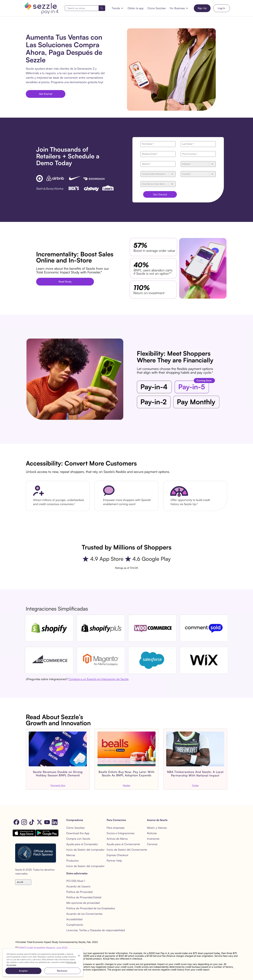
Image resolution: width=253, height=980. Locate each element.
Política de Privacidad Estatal (84, 897)
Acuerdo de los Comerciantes (84, 914)
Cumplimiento (75, 925)
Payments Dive (58, 785)
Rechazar (62, 971)
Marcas (71, 855)
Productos (72, 861)
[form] (85, 8)
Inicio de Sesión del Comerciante (127, 850)
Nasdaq (126, 785)
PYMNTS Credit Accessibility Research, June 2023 (42, 948)
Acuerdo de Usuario (78, 886)
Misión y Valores (157, 828)
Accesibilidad (74, 919)
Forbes (195, 785)
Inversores (153, 839)
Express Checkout (117, 855)
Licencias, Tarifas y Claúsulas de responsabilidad (96, 930)
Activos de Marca (117, 839)
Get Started (46, 94)
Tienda (116, 8)
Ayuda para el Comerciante (123, 844)
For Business (177, 8)
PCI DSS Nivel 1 (76, 881)
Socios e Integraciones (120, 833)
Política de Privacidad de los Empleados (91, 908)
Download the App (78, 833)
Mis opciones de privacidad (83, 903)
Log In (221, 8)
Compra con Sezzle (78, 839)
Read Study (65, 282)
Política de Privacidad (79, 892)
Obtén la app (136, 8)
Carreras (152, 844)
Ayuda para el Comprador (82, 844)
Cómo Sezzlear (157, 8)
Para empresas (116, 828)
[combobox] (85, 8)
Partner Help (114, 861)
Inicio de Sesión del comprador (85, 850)
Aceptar (23, 971)
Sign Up (202, 8)
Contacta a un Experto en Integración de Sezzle (99, 679)
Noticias (152, 833)
